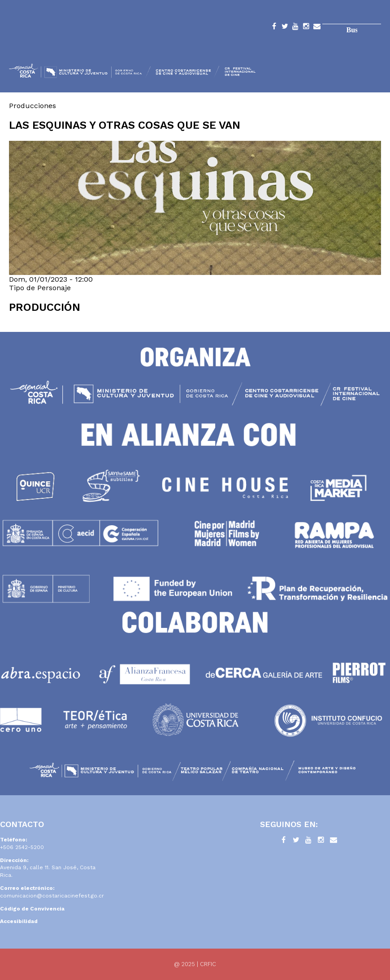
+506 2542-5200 (22, 847)
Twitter (285, 28)
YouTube (295, 28)
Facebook (274, 28)
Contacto (317, 28)
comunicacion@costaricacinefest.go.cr (52, 896)
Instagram (306, 28)
